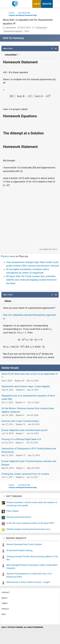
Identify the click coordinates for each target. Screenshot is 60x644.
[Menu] (5, 4)
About (5, 598)
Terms (5, 603)
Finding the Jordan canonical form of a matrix (25, 474)
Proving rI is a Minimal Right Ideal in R (21, 439)
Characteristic (41, 28)
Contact (6, 592)
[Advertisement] (30, 217)
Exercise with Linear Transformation (20, 421)
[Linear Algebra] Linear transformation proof (24, 430)
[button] (52, 49)
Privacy (5, 609)
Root (27, 31)
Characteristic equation (13, 31)
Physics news (8, 256)
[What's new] (55, 4)
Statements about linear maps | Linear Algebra (26, 386)
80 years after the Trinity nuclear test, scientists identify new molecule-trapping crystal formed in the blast (31, 280)
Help (4, 614)
